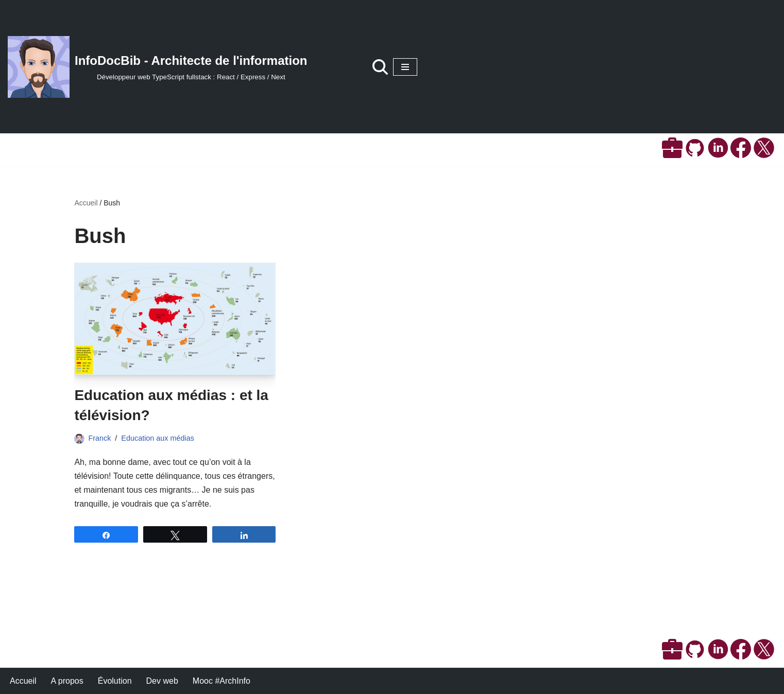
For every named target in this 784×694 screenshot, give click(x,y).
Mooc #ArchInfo (221, 681)
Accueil (86, 203)
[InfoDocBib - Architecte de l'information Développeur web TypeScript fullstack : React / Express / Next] (158, 67)
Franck (99, 438)
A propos (67, 681)
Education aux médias (158, 438)
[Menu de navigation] (405, 67)
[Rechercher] (380, 67)
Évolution (115, 681)
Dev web (162, 681)
